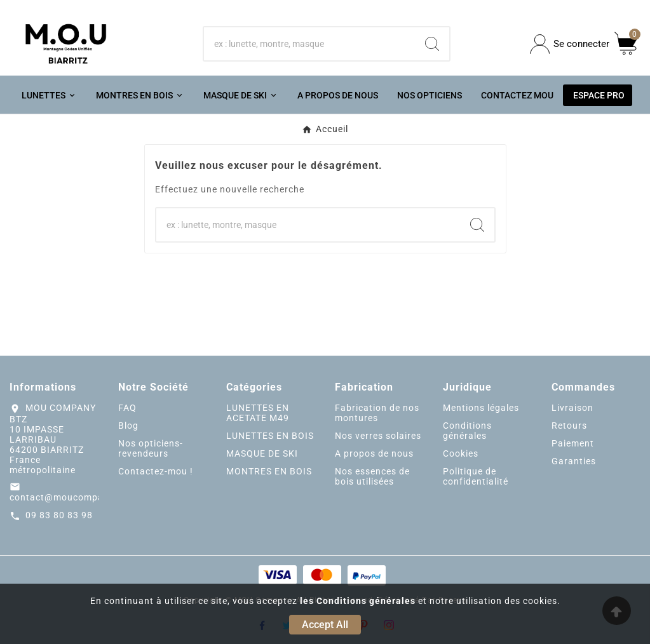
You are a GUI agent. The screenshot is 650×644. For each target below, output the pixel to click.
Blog (128, 426)
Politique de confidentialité (476, 476)
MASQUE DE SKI (262, 453)
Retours (569, 426)
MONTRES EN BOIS (269, 471)
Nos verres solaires (378, 436)
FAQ (127, 408)
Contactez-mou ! (156, 471)
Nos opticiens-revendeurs (151, 448)
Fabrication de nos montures (377, 413)
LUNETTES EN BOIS (270, 436)
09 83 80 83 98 (59, 515)
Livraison (572, 408)
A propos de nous (374, 453)
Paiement (573, 443)
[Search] (432, 44)
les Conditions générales (358, 601)
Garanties (574, 461)
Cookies (461, 453)
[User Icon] (570, 44)
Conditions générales (467, 431)
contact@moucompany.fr (67, 497)
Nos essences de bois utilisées (372, 476)
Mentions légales (481, 408)
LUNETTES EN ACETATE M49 (258, 413)
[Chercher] (309, 44)
